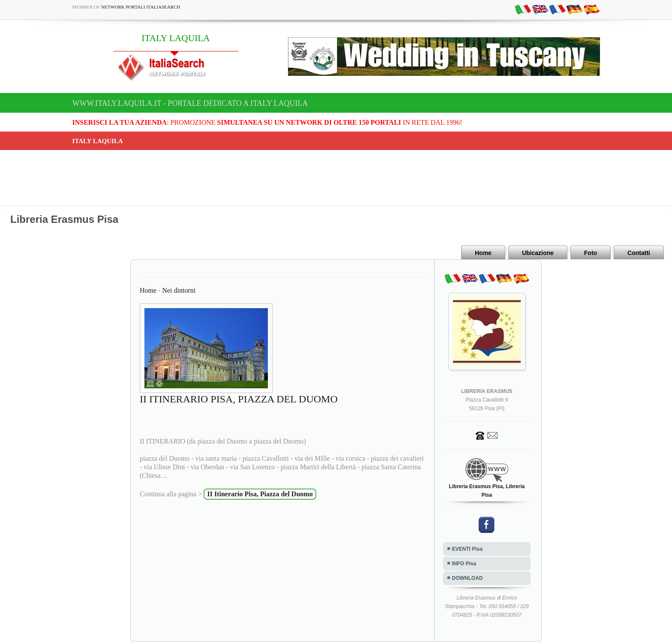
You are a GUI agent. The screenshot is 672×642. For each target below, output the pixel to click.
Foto (591, 253)
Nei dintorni (179, 290)
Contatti (639, 253)
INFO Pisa (464, 564)
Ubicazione (538, 253)
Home (483, 253)
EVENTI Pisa (467, 549)
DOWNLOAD (468, 578)
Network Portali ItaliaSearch (141, 7)
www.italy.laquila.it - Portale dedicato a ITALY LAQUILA (190, 103)
